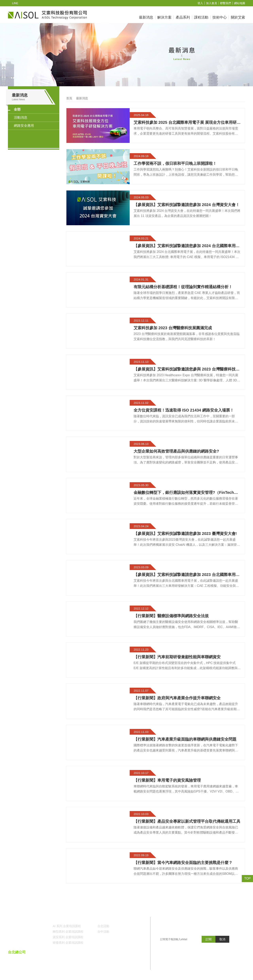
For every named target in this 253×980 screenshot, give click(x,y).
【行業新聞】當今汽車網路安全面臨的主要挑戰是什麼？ (183, 863)
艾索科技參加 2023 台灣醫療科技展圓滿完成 (173, 328)
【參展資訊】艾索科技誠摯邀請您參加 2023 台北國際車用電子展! (186, 575)
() (116, 963)
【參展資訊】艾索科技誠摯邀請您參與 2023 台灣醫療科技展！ (184, 369)
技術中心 (220, 17)
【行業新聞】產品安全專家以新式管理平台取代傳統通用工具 (187, 822)
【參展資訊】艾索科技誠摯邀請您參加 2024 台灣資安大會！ (186, 205)
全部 (17, 110)
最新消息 (146, 17)
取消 (222, 947)
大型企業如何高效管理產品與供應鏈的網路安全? (176, 451)
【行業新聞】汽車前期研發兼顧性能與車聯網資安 (177, 657)
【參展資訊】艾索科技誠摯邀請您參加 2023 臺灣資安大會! (185, 534)
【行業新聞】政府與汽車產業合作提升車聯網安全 (177, 698)
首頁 (69, 98)
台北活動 (103, 926)
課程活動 (201, 17)
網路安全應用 (24, 126)
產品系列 (183, 17)
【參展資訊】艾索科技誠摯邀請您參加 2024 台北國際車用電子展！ (186, 246)
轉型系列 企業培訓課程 (68, 932)
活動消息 (21, 118)
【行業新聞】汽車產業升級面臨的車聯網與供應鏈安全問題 (185, 739)
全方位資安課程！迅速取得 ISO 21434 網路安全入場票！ (183, 410)
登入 (200, 3)
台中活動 (103, 932)
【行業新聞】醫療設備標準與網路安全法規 (171, 616)
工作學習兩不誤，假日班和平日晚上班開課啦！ (175, 164)
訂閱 (209, 947)
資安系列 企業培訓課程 (68, 937)
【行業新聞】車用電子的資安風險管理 (167, 780)
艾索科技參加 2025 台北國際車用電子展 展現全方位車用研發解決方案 (187, 123)
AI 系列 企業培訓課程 (67, 926)
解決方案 (164, 17)
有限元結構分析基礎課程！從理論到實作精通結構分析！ (183, 287)
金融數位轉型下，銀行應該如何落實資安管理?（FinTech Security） (183, 493)
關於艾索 (238, 17)
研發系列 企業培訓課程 (68, 943)
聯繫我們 (226, 3)
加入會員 (211, 3)
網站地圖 (240, 3)
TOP (248, 879)
